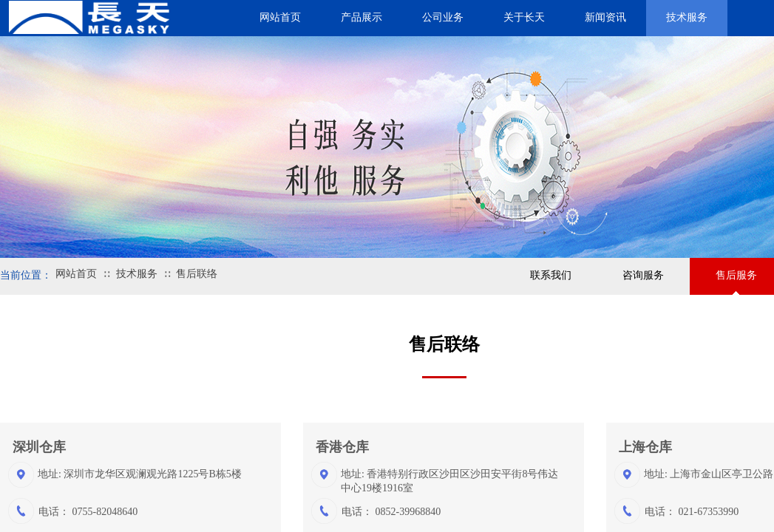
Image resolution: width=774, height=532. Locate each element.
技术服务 (137, 274)
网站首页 (76, 274)
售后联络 (197, 274)
